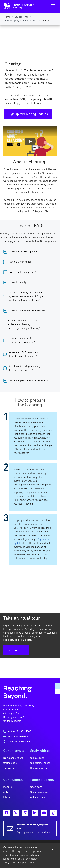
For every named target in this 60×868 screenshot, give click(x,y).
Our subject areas (40, 763)
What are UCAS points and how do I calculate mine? (24, 354)
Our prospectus (39, 792)
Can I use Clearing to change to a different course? (25, 368)
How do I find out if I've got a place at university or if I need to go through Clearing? (24, 325)
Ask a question (39, 797)
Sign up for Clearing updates (28, 114)
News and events (13, 758)
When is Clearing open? (23, 272)
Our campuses (38, 768)
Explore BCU (16, 650)
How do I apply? (19, 283)
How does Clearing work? (24, 252)
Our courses (37, 758)
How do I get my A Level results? (28, 311)
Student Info (22, 17)
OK (52, 850)
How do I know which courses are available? (22, 340)
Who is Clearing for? (21, 262)
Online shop (10, 763)
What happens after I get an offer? (29, 381)
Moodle (8, 787)
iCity (6, 792)
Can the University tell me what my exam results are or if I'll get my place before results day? (26, 297)
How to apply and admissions (21, 21)
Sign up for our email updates (35, 828)
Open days (36, 787)
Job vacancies (11, 768)
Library (7, 797)
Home (7, 17)
